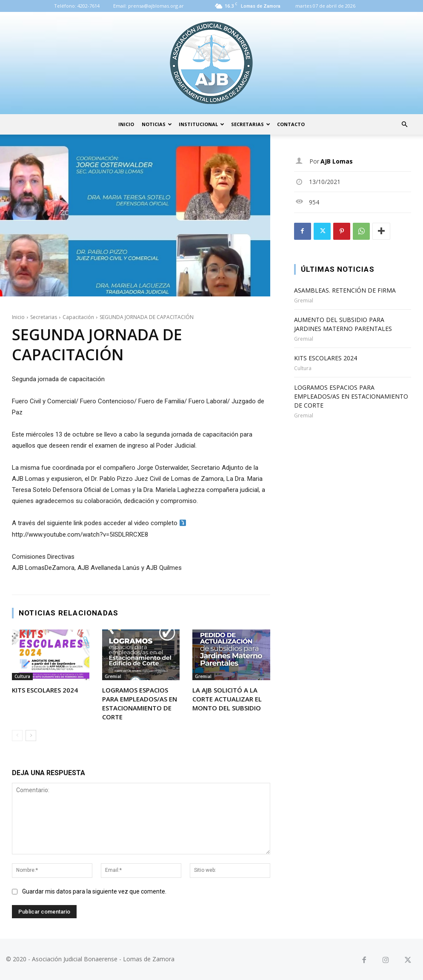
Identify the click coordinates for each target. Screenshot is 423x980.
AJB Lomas (337, 161)
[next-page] (31, 736)
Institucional (201, 124)
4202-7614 (89, 6)
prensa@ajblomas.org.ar (156, 6)
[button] (404, 125)
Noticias (157, 124)
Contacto (291, 124)
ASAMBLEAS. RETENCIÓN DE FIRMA (345, 290)
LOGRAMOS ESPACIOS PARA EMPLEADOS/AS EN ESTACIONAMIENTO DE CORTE (140, 703)
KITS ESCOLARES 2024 (45, 690)
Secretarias (251, 124)
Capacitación (78, 317)
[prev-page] (17, 736)
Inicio (126, 124)
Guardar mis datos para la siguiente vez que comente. (94, 891)
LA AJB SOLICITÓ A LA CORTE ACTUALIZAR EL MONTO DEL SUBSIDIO (227, 699)
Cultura (22, 676)
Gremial (113, 676)
